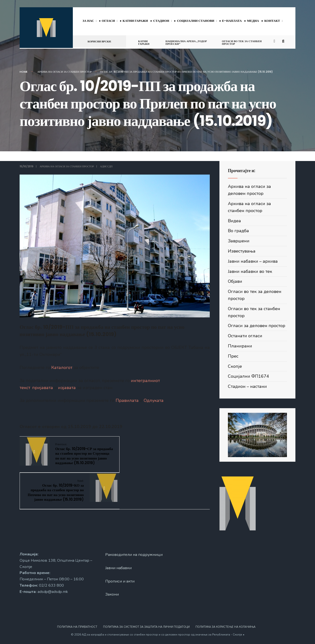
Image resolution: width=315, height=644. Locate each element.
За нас (88, 21)
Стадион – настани (247, 386)
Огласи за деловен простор (257, 326)
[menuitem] (91, 21)
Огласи (108, 21)
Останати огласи (245, 336)
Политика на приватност (77, 627)
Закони (112, 594)
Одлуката (154, 400)
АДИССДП (106, 166)
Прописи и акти (120, 581)
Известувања (242, 251)
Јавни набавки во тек (250, 271)
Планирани (240, 346)
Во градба (238, 231)
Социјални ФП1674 (248, 376)
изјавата (67, 388)
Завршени (239, 241)
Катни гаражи (135, 21)
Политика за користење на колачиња (225, 627)
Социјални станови (195, 21)
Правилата (127, 400)
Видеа (234, 221)
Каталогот (62, 368)
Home (24, 72)
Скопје (235, 366)
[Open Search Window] (284, 41)
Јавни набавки (119, 567)
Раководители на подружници (134, 554)
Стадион (161, 21)
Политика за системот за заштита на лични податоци (146, 627)
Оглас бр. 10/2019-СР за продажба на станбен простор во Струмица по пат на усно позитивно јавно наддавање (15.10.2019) (81, 456)
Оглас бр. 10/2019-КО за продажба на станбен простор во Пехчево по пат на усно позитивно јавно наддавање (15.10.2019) (149, 456)
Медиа (253, 21)
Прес (233, 356)
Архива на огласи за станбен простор (64, 72)
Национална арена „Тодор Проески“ (186, 42)
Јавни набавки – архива (253, 261)
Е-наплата (232, 21)
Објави (235, 281)
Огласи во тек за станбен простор (242, 42)
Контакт (272, 21)
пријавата (43, 388)
